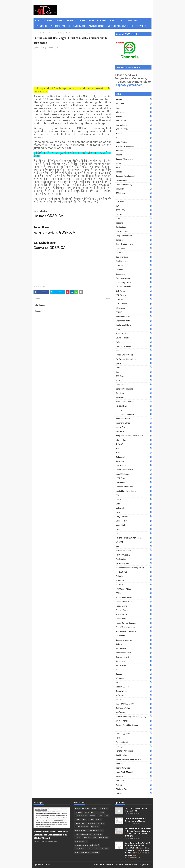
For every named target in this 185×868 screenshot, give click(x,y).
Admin (37, 48)
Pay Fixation (134, 559)
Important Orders (134, 419)
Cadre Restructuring (134, 185)
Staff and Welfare (134, 708)
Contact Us (110, 865)
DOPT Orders (134, 304)
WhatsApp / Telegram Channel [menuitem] (121, 26)
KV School (134, 461)
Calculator (134, 189)
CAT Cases (134, 193)
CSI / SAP (134, 253)
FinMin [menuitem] (91, 20)
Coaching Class (134, 231)
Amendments (134, 117)
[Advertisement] (72, 69)
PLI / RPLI (134, 585)
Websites (134, 781)
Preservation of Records (134, 631)
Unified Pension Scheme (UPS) (134, 759)
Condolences (134, 240)
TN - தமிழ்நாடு (134, 742)
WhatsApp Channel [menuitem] (97, 26)
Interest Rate (134, 440)
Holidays (134, 410)
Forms (134, 363)
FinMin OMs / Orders (134, 355)
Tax (134, 729)
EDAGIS (134, 312)
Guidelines (134, 397)
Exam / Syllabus (134, 334)
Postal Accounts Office (134, 602)
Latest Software (134, 474)
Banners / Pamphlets (134, 159)
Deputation (134, 274)
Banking (134, 155)
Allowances (134, 112)
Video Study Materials (134, 772)
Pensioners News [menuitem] (58, 26)
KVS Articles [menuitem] (42, 26)
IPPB (134, 453)
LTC (134, 495)
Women (134, 793)
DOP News (134, 291)
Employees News (134, 321)
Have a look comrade (134, 402)
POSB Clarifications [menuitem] (77, 26)
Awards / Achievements (134, 146)
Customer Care (134, 257)
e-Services (134, 308)
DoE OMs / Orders (134, 287)
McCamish (134, 508)
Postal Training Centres (134, 627)
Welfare (134, 785)
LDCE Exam (134, 478)
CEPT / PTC (134, 210)
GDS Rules (134, 376)
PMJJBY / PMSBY (134, 589)
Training (134, 747)
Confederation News (134, 244)
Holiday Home (134, 406)
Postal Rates (134, 619)
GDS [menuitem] (121, 20)
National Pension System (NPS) (134, 538)
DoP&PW (134, 300)
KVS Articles (134, 466)
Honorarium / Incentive (134, 414)
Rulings (134, 674)
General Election (134, 385)
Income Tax (134, 427)
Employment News (134, 325)
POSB (134, 593)
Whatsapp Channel (131, 865)
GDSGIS (134, 380)
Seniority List (134, 691)
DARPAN (134, 265)
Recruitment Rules (134, 653)
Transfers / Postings (134, 751)
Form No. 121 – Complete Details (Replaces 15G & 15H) (136, 809)
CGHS (134, 219)
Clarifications (134, 227)
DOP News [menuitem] (59, 20)
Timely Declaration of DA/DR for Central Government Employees (136, 820)
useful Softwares (134, 768)
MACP (134, 500)
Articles (134, 134)
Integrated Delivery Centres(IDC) (134, 436)
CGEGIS (134, 214)
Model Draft (134, 525)
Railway (134, 644)
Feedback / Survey (134, 346)
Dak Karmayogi (134, 261)
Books (134, 163)
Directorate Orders (134, 278)
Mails (134, 504)
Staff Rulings (134, 712)
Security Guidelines (134, 687)
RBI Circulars (134, 649)
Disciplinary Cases (134, 282)
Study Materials (134, 721)
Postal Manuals (134, 614)
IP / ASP (134, 444)
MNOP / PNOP (134, 521)
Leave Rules (134, 483)
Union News (42, 33)
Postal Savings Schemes (134, 623)
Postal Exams (134, 606)
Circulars (134, 223)
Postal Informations (134, 610)
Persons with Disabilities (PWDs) (134, 568)
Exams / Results (134, 338)
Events (134, 329)
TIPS (134, 738)
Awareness (134, 151)
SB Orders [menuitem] (81, 20)
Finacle (134, 351)
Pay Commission (134, 555)
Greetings (134, 393)
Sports (134, 700)
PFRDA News (134, 572)
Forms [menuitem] (113, 20)
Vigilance (134, 776)
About (102, 865)
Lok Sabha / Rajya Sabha (134, 491)
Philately (134, 576)
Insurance (134, 431)
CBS (134, 197)
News (134, 546)
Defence (134, 270)
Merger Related (134, 517)
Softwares (134, 695)
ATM (134, 138)
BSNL (134, 168)
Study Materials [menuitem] (133, 20)
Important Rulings (134, 423)
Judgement (134, 457)
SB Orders (134, 678)
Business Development (134, 176)
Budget (134, 172)
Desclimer (119, 865)
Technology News (134, 734)
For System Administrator (134, 359)
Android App (134, 121)
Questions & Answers (134, 640)
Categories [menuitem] (102, 20)
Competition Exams (134, 236)
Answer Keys (134, 125)
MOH (134, 529)
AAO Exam (134, 104)
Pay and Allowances (134, 551)
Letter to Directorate (134, 487)
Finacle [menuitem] (70, 20)
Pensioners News (134, 563)
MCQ (134, 512)
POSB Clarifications (134, 597)
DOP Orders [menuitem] (47, 20)
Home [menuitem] (37, 20)
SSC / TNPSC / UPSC (134, 704)
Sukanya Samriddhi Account (134, 725)
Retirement (134, 661)
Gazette (134, 368)
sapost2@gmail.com (129, 85)
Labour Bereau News (134, 470)
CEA (134, 206)
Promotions (134, 636)
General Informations (134, 389)
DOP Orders (134, 295)
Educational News (134, 317)
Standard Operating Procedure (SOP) (134, 717)
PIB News (134, 580)
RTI (134, 670)
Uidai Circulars (134, 755)
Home (35, 33)
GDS (134, 372)
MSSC (134, 534)
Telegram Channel (146, 865)
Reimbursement (134, 657)
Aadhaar (134, 99)
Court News (134, 248)
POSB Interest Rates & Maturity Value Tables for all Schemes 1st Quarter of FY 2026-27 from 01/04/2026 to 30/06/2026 (138, 832)
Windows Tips (134, 789)
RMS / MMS (134, 666)
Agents (134, 108)
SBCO (134, 683)
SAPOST (48, 865)
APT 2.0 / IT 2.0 (134, 129)
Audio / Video (134, 142)
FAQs (134, 342)
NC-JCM (134, 542)
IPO (134, 448)
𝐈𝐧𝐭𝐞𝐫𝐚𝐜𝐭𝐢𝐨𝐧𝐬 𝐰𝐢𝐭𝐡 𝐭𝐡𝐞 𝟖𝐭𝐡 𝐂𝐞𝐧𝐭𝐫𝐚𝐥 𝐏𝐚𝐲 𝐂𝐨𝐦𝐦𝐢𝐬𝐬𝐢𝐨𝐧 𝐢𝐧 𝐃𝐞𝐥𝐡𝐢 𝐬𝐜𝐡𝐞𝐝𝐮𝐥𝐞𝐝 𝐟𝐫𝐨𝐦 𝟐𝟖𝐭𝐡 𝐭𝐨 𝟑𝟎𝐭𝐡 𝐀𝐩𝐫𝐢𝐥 (51, 835)
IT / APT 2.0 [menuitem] (141, 26)
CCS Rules (134, 202)
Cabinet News (134, 180)
